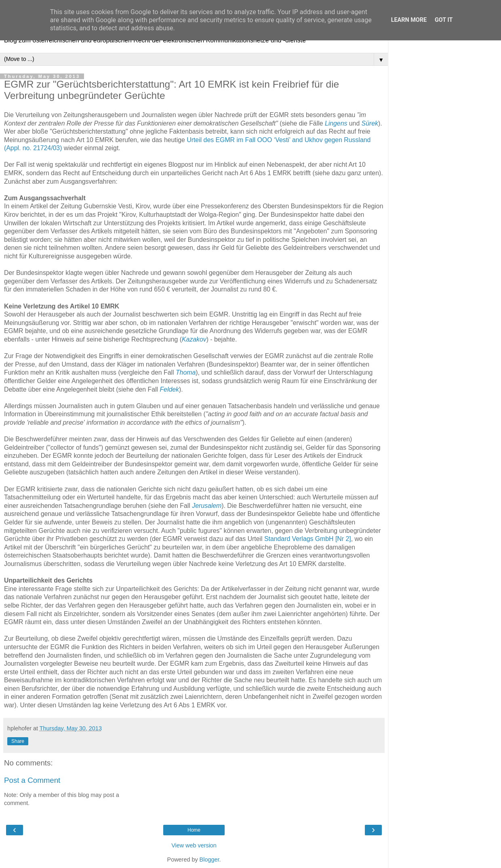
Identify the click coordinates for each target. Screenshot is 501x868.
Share (18, 741)
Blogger (209, 860)
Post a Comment (32, 780)
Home (194, 830)
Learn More (409, 20)
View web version (194, 845)
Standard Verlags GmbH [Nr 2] (308, 539)
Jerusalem (207, 506)
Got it (444, 20)
